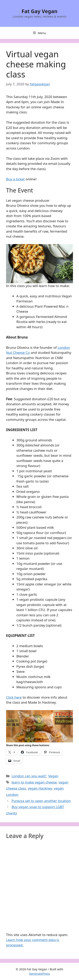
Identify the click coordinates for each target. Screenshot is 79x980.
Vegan (53, 776)
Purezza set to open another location (41, 801)
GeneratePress (39, 974)
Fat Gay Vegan (40, 11)
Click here (14, 697)
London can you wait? (29, 776)
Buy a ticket (15, 179)
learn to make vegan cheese (34, 782)
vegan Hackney (40, 788)
